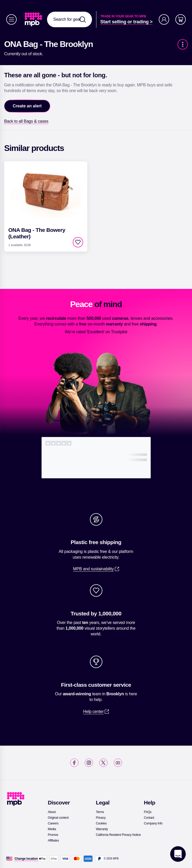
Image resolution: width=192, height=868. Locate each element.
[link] (34, 19)
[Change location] (26, 859)
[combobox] (69, 19)
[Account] (164, 19)
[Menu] (11, 19)
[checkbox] (78, 242)
